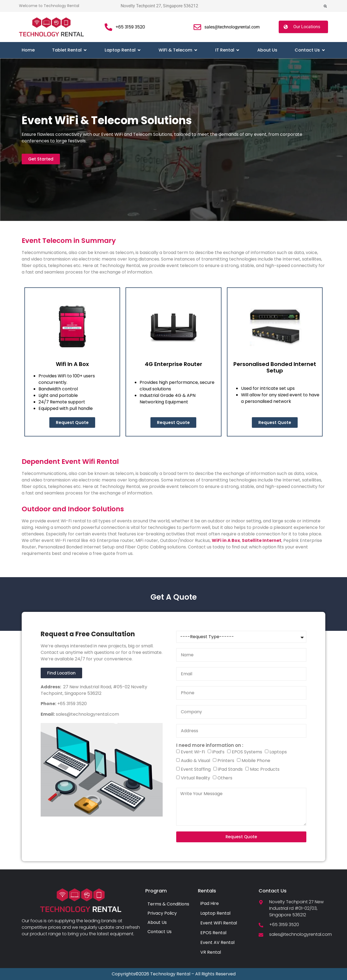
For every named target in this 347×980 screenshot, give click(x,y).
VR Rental (211, 952)
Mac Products (265, 769)
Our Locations (307, 27)
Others (225, 778)
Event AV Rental (217, 942)
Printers (226, 761)
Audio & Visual (195, 761)
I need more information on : (210, 745)
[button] (325, 6)
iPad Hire (210, 903)
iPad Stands (230, 769)
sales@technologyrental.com (87, 714)
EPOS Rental (213, 933)
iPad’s (218, 752)
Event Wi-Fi (193, 752)
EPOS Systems (247, 752)
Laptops (278, 752)
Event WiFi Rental (219, 923)
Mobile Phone (256, 761)
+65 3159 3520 (71, 704)
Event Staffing (196, 769)
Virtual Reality (195, 778)
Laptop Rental (215, 913)
